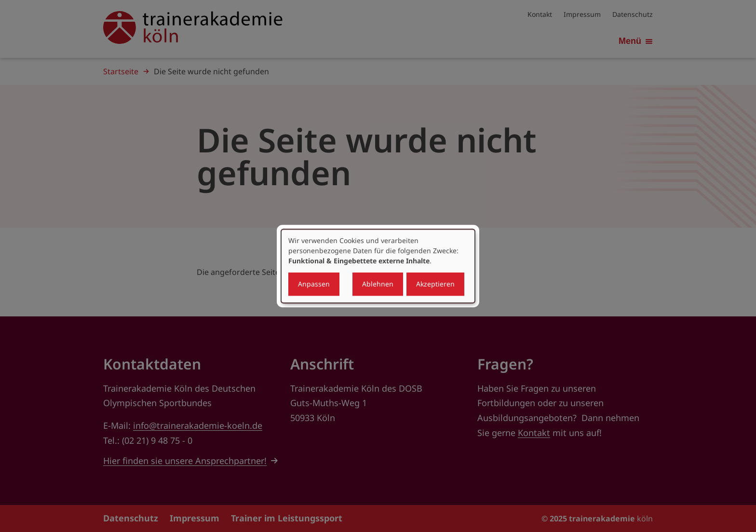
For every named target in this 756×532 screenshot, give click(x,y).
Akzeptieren (435, 284)
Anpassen (314, 284)
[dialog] (378, 266)
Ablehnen (378, 284)
